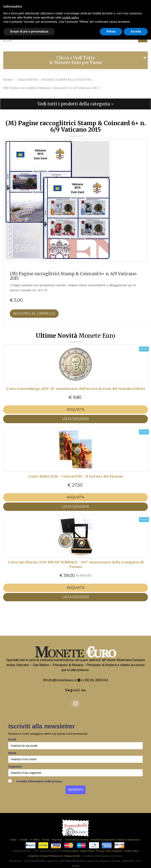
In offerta (35, 840)
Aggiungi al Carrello (34, 313)
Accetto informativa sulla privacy (35, 781)
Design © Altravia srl (51, 856)
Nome (12, 753)
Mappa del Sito (72, 856)
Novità (46, 840)
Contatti (23, 840)
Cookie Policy (87, 851)
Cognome (15, 767)
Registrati (57, 840)
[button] (75, 104)
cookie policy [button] (70, 18)
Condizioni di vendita (76, 840)
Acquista (75, 410)
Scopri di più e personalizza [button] (29, 31)
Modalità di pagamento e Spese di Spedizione (115, 840)
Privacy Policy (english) (109, 851)
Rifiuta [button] (111, 31)
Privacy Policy (70, 851)
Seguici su (76, 690)
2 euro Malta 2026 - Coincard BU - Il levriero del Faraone (76, 476)
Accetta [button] (136, 31)
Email (12, 739)
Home (13, 840)
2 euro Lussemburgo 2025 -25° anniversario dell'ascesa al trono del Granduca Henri (75, 389)
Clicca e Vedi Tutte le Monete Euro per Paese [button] (76, 60)
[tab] (75, 60)
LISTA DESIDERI (76, 419)
